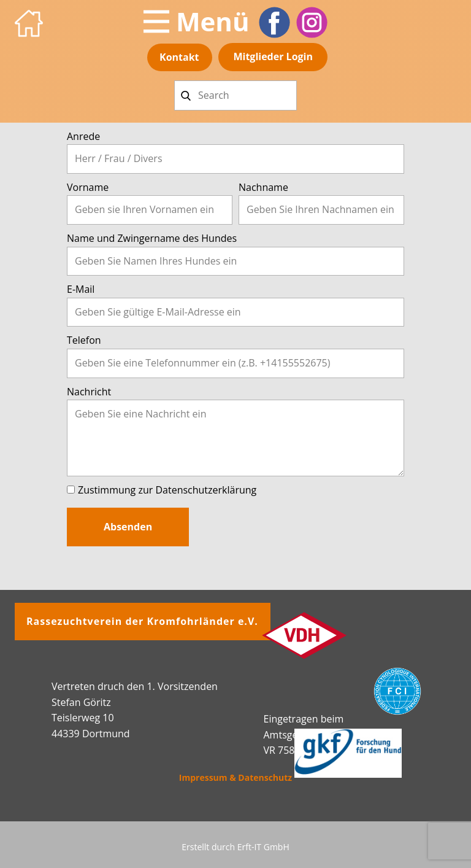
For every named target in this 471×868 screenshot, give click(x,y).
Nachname (263, 187)
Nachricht (89, 392)
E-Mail (81, 289)
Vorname (88, 187)
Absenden (128, 527)
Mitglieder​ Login (273, 56)
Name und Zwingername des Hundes (152, 238)
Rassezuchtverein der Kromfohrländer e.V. (142, 621)
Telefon (84, 340)
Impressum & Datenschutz (235, 777)
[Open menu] (197, 21)
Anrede (83, 136)
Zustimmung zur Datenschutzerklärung (167, 490)
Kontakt (179, 57)
